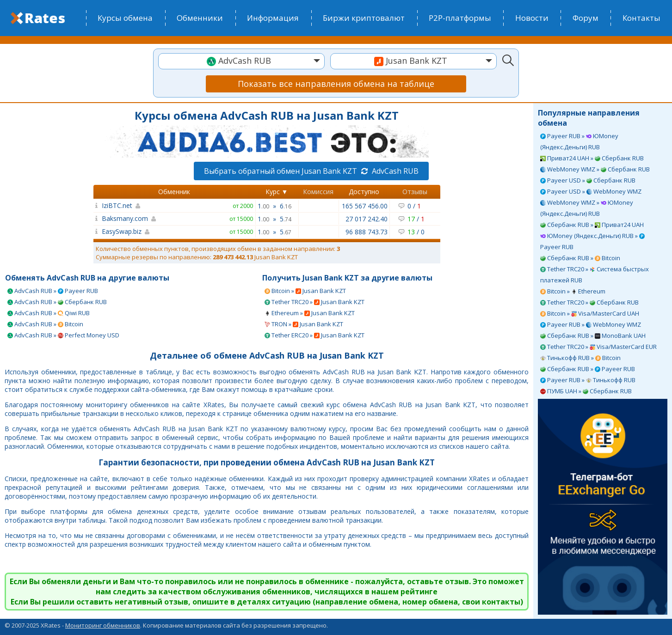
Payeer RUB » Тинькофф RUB (588, 380)
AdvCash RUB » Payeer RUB (53, 291)
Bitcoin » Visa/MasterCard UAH (590, 313)
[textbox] (241, 61)
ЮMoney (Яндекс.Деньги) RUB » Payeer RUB (592, 241)
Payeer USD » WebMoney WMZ (591, 191)
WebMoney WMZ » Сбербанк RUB (595, 169)
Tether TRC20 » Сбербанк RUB (589, 302)
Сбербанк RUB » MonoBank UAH (593, 336)
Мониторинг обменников (103, 625)
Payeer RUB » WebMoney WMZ (591, 324)
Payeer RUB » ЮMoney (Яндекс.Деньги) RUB (579, 141)
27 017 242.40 (367, 219)
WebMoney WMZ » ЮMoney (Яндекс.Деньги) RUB (587, 208)
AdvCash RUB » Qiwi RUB (49, 313)
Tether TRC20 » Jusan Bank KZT (314, 302)
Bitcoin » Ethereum (573, 291)
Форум (586, 18)
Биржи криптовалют (364, 18)
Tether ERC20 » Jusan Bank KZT (314, 335)
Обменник (174, 192)
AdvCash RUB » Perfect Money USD (63, 335)
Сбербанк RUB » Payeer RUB (588, 369)
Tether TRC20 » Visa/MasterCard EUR (598, 347)
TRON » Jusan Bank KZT (304, 324)
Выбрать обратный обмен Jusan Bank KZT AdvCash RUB (311, 171)
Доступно (364, 192)
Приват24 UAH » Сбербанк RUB (592, 158)
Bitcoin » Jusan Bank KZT (305, 291)
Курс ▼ (277, 192)
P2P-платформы (460, 18)
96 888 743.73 (367, 232)
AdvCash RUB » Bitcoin (45, 324)
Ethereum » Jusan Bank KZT (310, 313)
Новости (532, 18)
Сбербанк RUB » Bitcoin (580, 258)
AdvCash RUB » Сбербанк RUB (57, 302)
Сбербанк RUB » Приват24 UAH (592, 225)
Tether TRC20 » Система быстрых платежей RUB (595, 275)
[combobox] (241, 61)
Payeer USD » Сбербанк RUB (588, 180)
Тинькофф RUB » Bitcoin (580, 358)
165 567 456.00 (365, 206)
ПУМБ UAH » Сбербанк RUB (586, 391)
